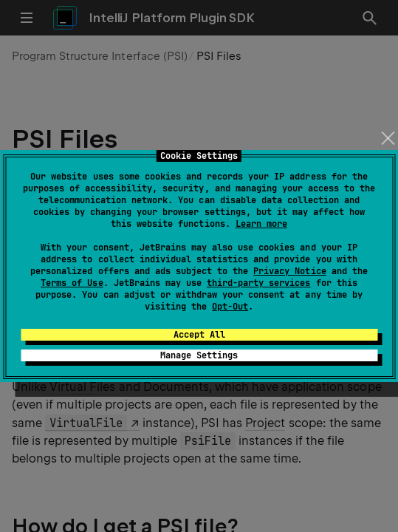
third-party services (258, 283)
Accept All (199, 335)
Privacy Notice (289, 271)
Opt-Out (230, 307)
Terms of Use (72, 283)
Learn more (261, 224)
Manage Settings (199, 355)
